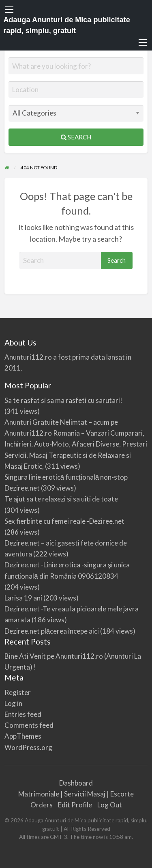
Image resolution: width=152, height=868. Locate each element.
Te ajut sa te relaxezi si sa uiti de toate (61, 499)
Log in (13, 703)
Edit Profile (75, 805)
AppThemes (23, 736)
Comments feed (29, 725)
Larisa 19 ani (23, 598)
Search (76, 137)
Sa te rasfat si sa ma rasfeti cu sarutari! (63, 400)
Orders (42, 805)
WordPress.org (28, 747)
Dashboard (76, 783)
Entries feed (23, 714)
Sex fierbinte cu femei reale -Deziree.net (64, 521)
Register (18, 692)
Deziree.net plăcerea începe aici (52, 631)
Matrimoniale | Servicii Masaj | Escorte (76, 794)
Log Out (110, 805)
